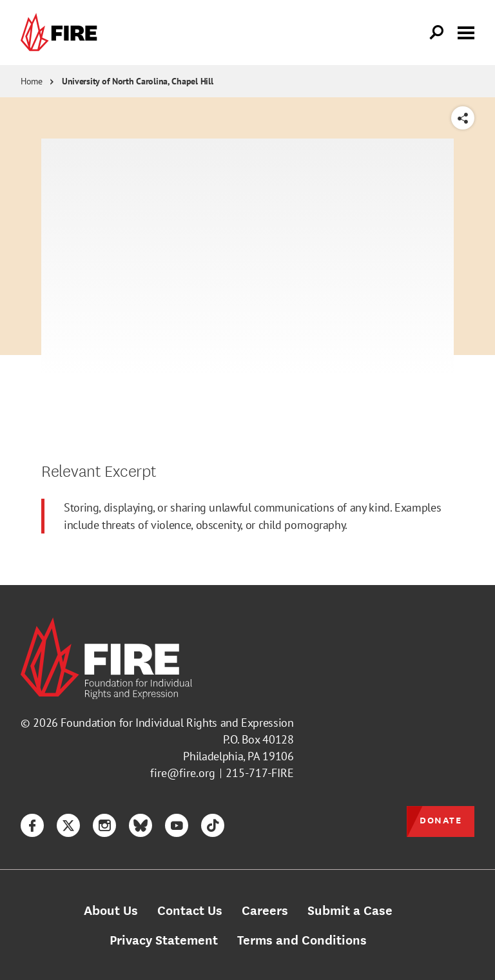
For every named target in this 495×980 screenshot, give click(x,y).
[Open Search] (437, 33)
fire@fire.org (183, 773)
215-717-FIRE (260, 773)
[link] (62, 33)
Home (32, 81)
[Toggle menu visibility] (466, 32)
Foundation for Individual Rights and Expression (177, 723)
